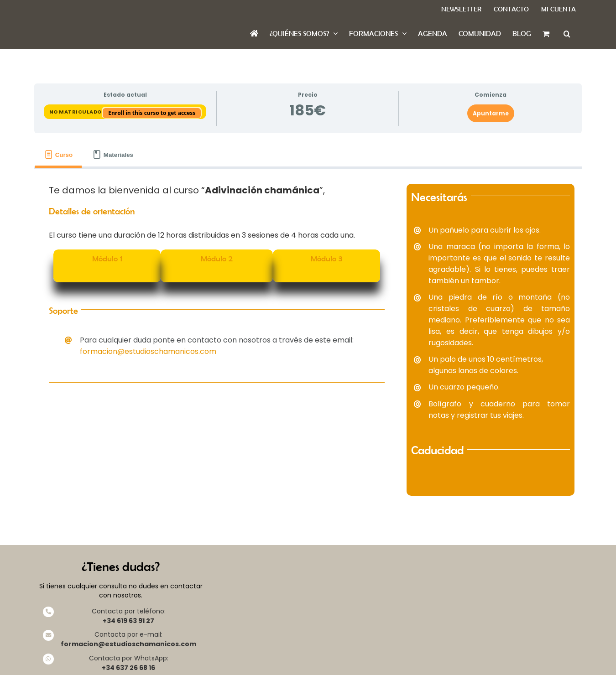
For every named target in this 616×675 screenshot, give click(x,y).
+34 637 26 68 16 (128, 668)
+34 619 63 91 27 (128, 621)
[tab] (58, 155)
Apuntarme (491, 113)
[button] (567, 34)
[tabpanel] (308, 340)
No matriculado (76, 112)
